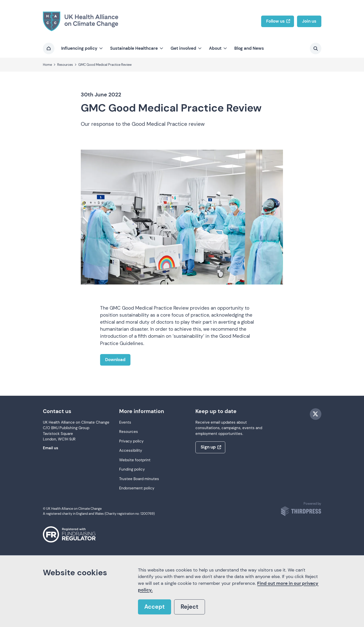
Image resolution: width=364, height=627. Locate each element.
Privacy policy (131, 441)
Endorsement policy (137, 488)
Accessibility (131, 451)
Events (125, 422)
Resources (129, 432)
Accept (155, 607)
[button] (82, 48)
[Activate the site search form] (316, 48)
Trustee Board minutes (139, 479)
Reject (190, 607)
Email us (51, 448)
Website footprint (135, 460)
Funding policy (132, 469)
